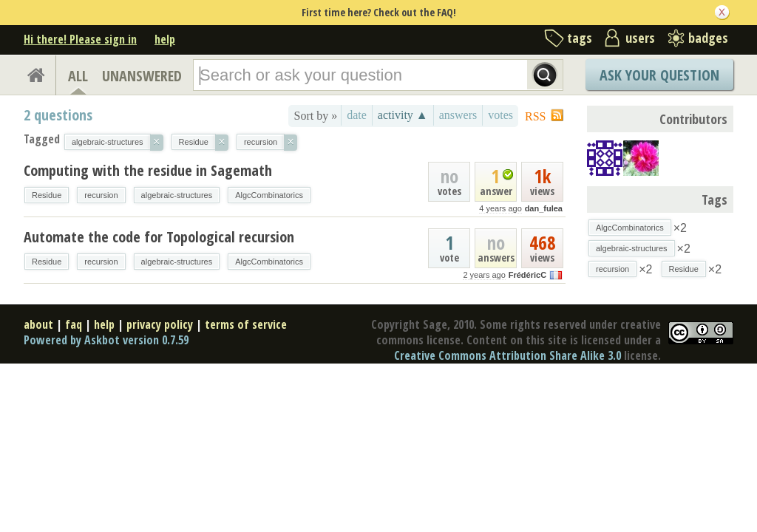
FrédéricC (527, 275)
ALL (78, 76)
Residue (47, 195)
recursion (101, 195)
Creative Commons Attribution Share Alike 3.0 (508, 355)
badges (708, 38)
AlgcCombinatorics (269, 195)
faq (74, 324)
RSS (535, 116)
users (640, 38)
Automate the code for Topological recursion (159, 237)
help (165, 39)
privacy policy (160, 324)
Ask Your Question (659, 75)
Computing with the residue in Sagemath (148, 170)
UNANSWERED (142, 76)
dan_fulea (544, 208)
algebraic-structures (177, 195)
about (38, 324)
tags (580, 38)
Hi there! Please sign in (80, 39)
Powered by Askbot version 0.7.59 (106, 340)
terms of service (246, 324)
